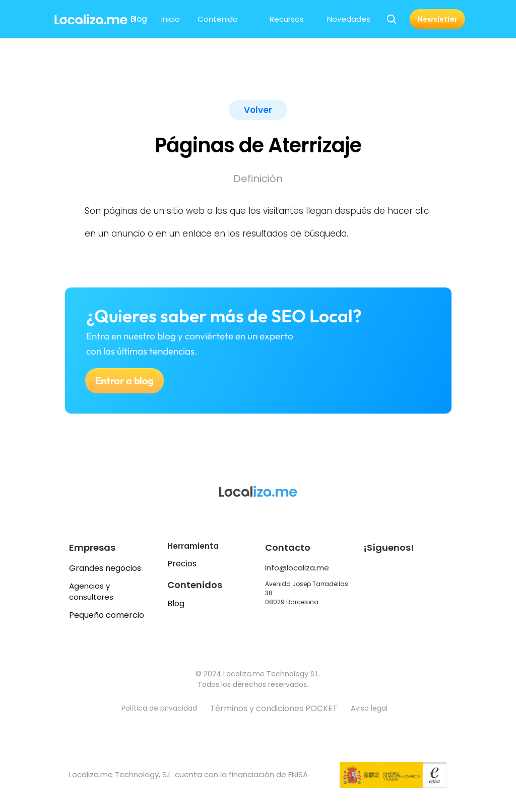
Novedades (349, 19)
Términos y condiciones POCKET (274, 708)
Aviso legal (370, 708)
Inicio (171, 19)
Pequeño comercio (107, 615)
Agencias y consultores (91, 592)
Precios (182, 564)
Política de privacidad (159, 708)
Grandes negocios (105, 568)
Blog (176, 603)
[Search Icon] (392, 19)
